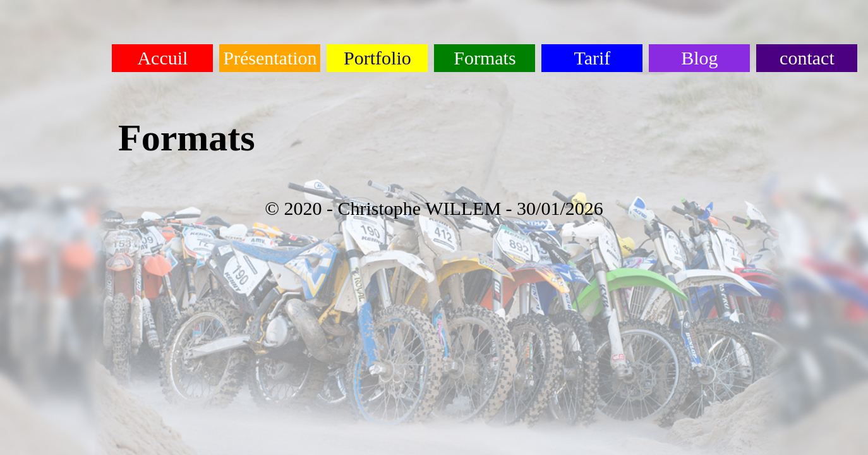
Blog (699, 58)
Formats (485, 58)
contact (807, 58)
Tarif (592, 58)
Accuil (162, 58)
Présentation (270, 58)
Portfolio (377, 58)
